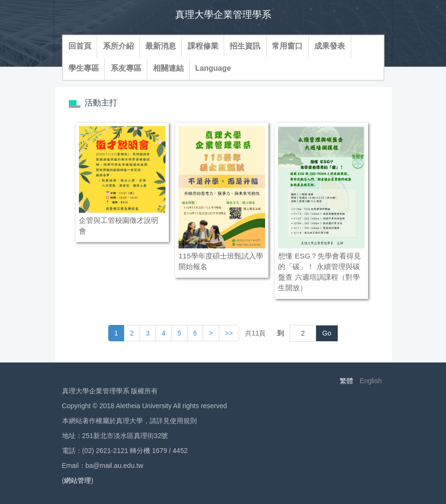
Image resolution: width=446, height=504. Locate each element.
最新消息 (161, 46)
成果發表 (330, 46)
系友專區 (126, 68)
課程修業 (203, 46)
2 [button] (132, 333)
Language (213, 68)
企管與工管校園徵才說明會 (119, 226)
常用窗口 (287, 46)
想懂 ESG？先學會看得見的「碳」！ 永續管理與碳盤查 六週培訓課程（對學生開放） (319, 272)
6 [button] (195, 333)
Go (327, 333)
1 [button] (116, 333)
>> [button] (229, 333)
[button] (211, 333)
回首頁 (80, 46)
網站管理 (77, 480)
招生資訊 (245, 46)
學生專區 (84, 68)
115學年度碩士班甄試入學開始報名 (221, 261)
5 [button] (179, 333)
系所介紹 (118, 46)
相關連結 (168, 68)
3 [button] (148, 333)
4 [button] (164, 333)
